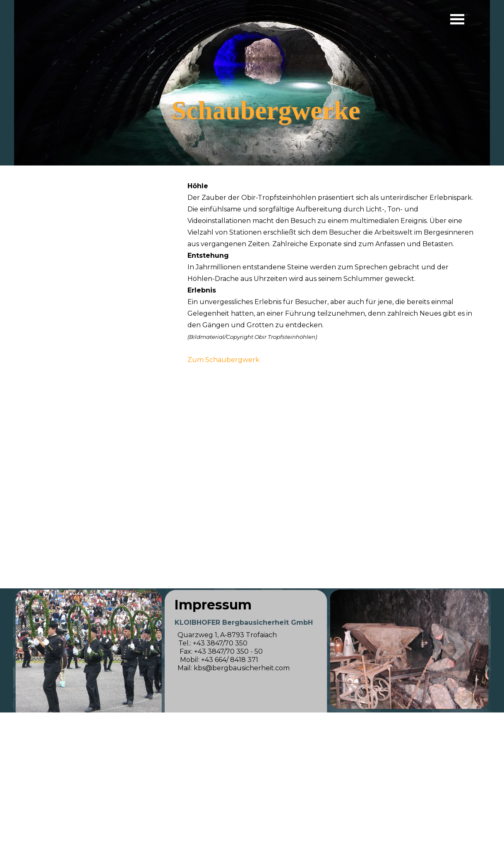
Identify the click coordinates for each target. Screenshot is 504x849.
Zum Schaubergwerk (223, 360)
